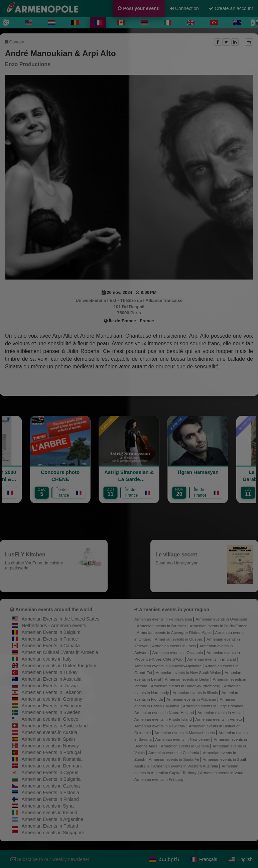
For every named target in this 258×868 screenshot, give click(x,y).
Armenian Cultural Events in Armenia (60, 652)
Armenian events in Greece (50, 719)
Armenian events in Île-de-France (219, 626)
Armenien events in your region (174, 610)
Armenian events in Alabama (192, 699)
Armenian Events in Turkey (50, 672)
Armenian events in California (174, 753)
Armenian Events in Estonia (50, 793)
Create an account (231, 8)
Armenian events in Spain (48, 739)
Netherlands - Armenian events (54, 626)
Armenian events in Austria (50, 732)
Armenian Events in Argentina (52, 819)
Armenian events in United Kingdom (59, 666)
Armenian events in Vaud (222, 773)
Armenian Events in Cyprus (50, 772)
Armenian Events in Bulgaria (51, 779)
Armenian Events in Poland (50, 826)
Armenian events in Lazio (174, 646)
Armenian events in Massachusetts (185, 733)
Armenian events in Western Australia (186, 766)
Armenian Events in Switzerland (55, 726)
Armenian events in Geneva (185, 746)
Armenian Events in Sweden (51, 712)
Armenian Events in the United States (61, 619)
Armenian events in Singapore (53, 833)
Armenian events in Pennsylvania (164, 619)
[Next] (253, 23)
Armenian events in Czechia (51, 786)
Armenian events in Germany (52, 699)
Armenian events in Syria (48, 806)
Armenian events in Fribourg (159, 779)
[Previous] (5, 23)
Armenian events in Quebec (179, 639)
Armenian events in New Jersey (183, 739)
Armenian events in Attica (220, 713)
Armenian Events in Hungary (51, 706)
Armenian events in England (212, 659)
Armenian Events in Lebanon (52, 692)
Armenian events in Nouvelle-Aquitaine (168, 666)
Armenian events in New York (160, 726)
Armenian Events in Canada (51, 646)
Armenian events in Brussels (162, 626)
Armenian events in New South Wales (189, 672)
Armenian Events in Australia (52, 679)
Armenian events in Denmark (52, 766)
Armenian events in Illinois (196, 692)
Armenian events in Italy (47, 659)
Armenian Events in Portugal (51, 752)
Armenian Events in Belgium (51, 632)
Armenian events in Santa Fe (174, 759)
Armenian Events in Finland (50, 799)
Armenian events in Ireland (50, 813)
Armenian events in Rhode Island (164, 719)
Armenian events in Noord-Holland (165, 713)
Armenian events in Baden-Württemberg (186, 686)
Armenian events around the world (54, 610)
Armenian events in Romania (52, 759)
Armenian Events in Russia (50, 686)
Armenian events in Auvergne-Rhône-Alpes (175, 632)
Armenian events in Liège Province (214, 706)
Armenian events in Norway (50, 746)
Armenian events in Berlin (187, 679)
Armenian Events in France (50, 639)
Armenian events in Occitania (178, 652)
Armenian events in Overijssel (221, 619)
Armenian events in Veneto (219, 719)
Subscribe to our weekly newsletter (50, 859)
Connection (184, 8)
